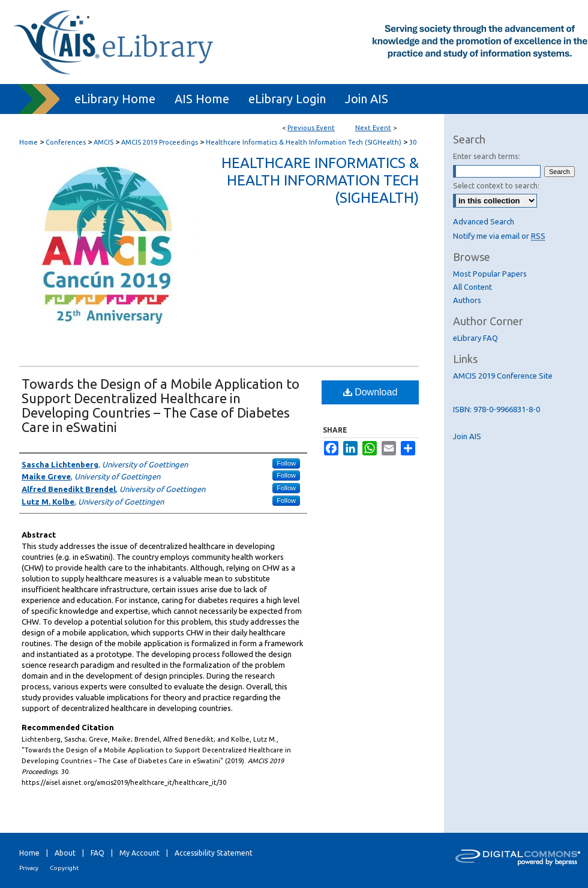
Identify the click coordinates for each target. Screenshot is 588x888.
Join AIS (467, 436)
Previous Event (311, 128)
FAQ (97, 853)
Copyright (64, 868)
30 (413, 142)
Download (370, 392)
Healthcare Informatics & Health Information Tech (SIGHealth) (304, 142)
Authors (467, 300)
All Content (472, 287)
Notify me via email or (499, 236)
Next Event (373, 128)
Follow (286, 463)
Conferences (67, 142)
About (65, 853)
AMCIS (104, 142)
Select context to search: (496, 185)
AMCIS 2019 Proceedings (160, 142)
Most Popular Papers (490, 274)
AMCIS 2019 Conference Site (503, 376)
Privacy (29, 868)
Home (28, 142)
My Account (139, 853)
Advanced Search (484, 221)
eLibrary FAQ (475, 338)
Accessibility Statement (214, 853)
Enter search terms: (487, 156)
